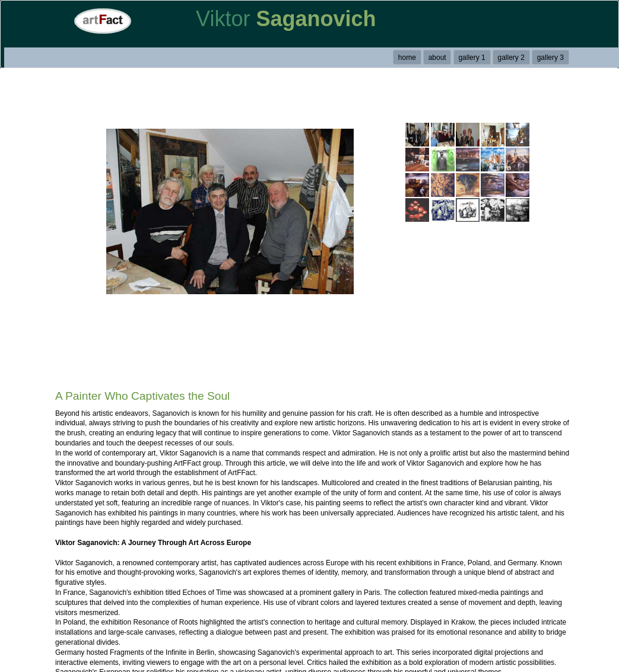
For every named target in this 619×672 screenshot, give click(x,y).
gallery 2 (511, 58)
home (407, 58)
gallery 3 (550, 58)
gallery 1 (472, 58)
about (437, 58)
